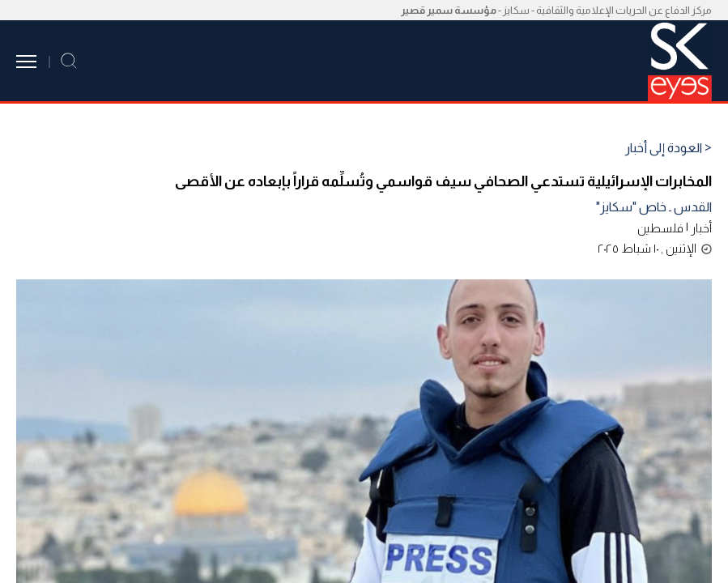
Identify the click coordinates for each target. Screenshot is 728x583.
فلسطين (660, 228)
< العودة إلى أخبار (668, 148)
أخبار (701, 228)
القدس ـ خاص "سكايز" (654, 207)
